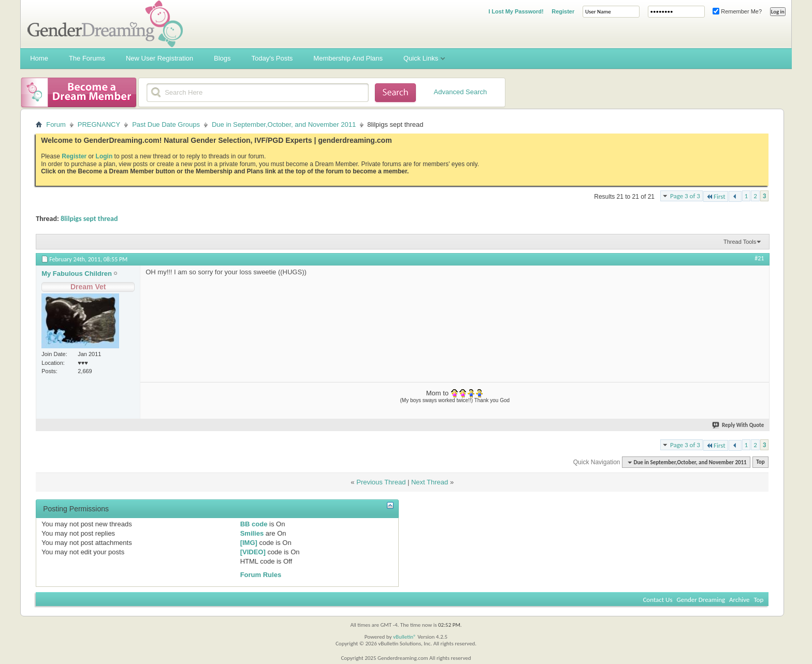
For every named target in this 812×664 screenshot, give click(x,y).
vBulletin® (405, 637)
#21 (759, 258)
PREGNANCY (99, 124)
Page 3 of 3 (685, 196)
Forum (56, 124)
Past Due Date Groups (166, 124)
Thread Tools (740, 242)
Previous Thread (381, 482)
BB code (254, 524)
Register (563, 11)
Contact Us (657, 600)
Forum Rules (261, 575)
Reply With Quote (738, 425)
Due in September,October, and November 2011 (284, 124)
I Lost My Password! (516, 11)
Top (760, 462)
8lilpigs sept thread (89, 219)
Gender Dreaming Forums (105, 24)
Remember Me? (737, 11)
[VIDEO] (253, 552)
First (716, 196)
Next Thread (430, 482)
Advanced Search (461, 92)
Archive (739, 600)
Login (104, 156)
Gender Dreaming (701, 600)
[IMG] (249, 543)
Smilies (252, 533)
